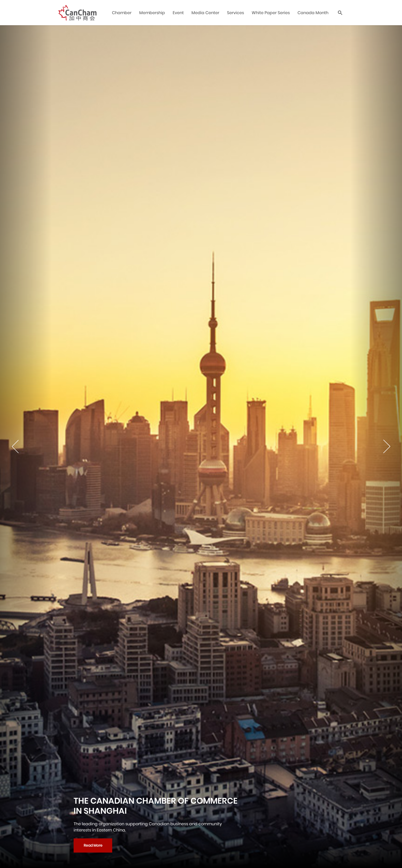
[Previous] (26, 447)
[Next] (376, 447)
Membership (152, 13)
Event (178, 13)
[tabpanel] (201, 447)
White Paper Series (271, 13)
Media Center (205, 13)
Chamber (122, 13)
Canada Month (313, 13)
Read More (93, 845)
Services (235, 13)
